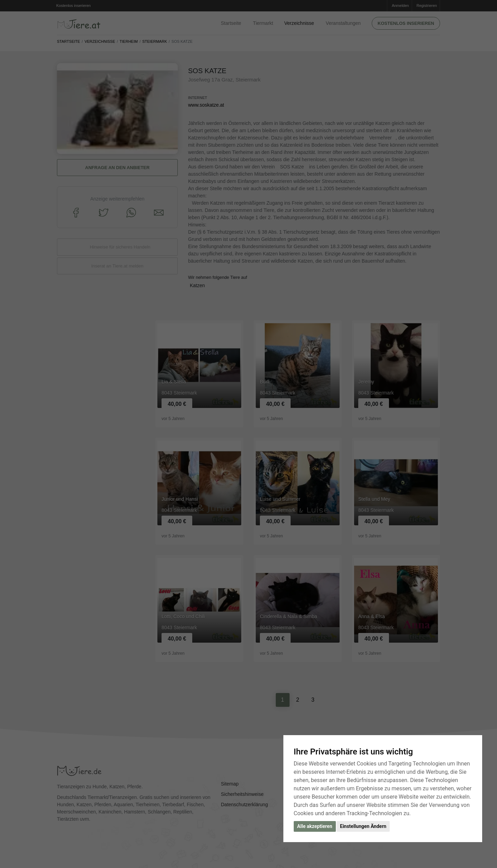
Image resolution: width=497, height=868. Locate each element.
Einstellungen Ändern (363, 826)
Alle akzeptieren (315, 826)
